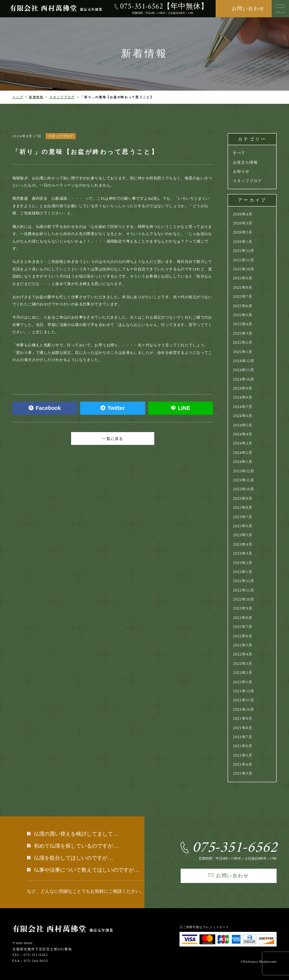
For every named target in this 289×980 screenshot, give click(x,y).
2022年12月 (244, 581)
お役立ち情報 (245, 162)
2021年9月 (243, 718)
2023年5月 (243, 535)
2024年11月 (244, 370)
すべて (239, 153)
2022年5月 (243, 645)
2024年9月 (243, 388)
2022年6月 (243, 636)
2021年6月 (243, 746)
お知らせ (241, 171)
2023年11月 (244, 480)
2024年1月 (243, 462)
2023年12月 (244, 471)
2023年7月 (243, 517)
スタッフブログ (62, 97)
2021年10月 (244, 709)
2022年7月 (243, 627)
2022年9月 (243, 608)
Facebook (45, 408)
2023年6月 (243, 526)
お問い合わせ (248, 8)
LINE (180, 408)
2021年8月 (243, 728)
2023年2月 (243, 563)
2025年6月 (243, 306)
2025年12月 (244, 251)
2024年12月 (244, 361)
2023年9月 (243, 498)
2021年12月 (244, 691)
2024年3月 (243, 443)
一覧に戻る (113, 439)
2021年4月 (243, 764)
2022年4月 (243, 654)
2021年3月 (243, 773)
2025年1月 (243, 352)
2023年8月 (243, 507)
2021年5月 (243, 755)
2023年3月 (243, 553)
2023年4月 (243, 544)
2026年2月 (243, 232)
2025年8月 (243, 287)
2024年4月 (243, 434)
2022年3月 (243, 664)
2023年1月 (243, 572)
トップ (18, 97)
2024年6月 (243, 416)
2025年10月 (244, 269)
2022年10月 (244, 599)
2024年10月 (244, 379)
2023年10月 (244, 489)
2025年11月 (244, 260)
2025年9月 (243, 278)
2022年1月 (243, 682)
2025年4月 (243, 324)
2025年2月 (243, 342)
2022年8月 (243, 618)
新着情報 (36, 97)
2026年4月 (243, 214)
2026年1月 (243, 242)
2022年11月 (244, 590)
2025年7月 (243, 297)
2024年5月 (243, 425)
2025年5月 (243, 315)
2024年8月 (243, 397)
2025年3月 (243, 333)
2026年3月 (243, 223)
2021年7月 (243, 737)
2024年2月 (243, 453)
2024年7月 (243, 407)
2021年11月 (244, 700)
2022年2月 (243, 673)
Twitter (113, 408)
